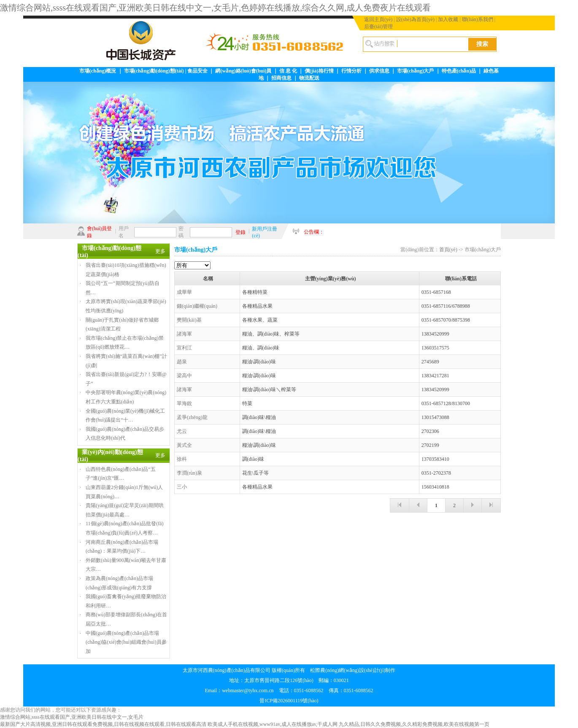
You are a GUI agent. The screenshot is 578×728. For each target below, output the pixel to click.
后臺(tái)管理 (378, 27)
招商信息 (281, 78)
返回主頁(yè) (378, 19)
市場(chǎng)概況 (98, 71)
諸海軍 (184, 334)
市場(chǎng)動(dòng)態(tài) (154, 71)
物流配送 (309, 78)
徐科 (182, 459)
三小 (182, 487)
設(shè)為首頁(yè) (415, 19)
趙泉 (182, 362)
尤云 (182, 431)
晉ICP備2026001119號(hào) (289, 701)
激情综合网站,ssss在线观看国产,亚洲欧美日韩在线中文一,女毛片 (72, 717)
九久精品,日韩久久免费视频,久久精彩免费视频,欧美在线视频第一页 (414, 724)
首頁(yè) (448, 250)
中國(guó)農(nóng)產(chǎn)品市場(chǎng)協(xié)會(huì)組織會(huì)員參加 (126, 642)
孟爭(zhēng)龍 (192, 417)
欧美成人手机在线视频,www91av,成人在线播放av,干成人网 (273, 724)
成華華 (184, 292)
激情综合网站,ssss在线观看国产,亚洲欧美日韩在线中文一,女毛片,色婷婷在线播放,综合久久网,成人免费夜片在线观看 (215, 8)
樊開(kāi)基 (189, 320)
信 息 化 (288, 71)
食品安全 (197, 71)
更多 (160, 251)
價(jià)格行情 (319, 71)
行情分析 (351, 71)
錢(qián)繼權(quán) (197, 306)
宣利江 (184, 348)
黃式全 (184, 445)
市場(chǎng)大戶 (416, 71)
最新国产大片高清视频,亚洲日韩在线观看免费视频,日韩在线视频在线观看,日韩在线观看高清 (103, 724)
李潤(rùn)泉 (189, 473)
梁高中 (184, 376)
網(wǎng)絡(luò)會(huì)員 (243, 71)
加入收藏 (448, 19)
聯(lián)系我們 (478, 19)
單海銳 (184, 403)
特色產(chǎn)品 (459, 71)
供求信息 (379, 71)
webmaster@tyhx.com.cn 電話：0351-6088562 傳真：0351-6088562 (297, 690)
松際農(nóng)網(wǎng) (335, 670)
